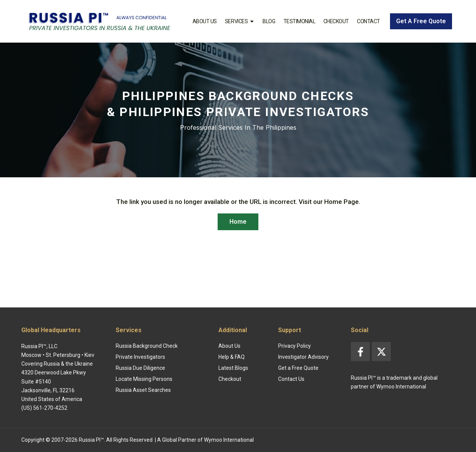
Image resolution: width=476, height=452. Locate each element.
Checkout (336, 21)
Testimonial (299, 21)
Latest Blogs (233, 368)
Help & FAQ (232, 357)
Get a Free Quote (298, 368)
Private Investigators (140, 357)
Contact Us (291, 379)
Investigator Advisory (303, 357)
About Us (205, 21)
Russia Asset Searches (143, 390)
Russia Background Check (147, 346)
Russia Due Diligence (140, 368)
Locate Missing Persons (144, 379)
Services (240, 21)
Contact (369, 21)
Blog (269, 21)
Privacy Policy (295, 346)
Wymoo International (229, 440)
